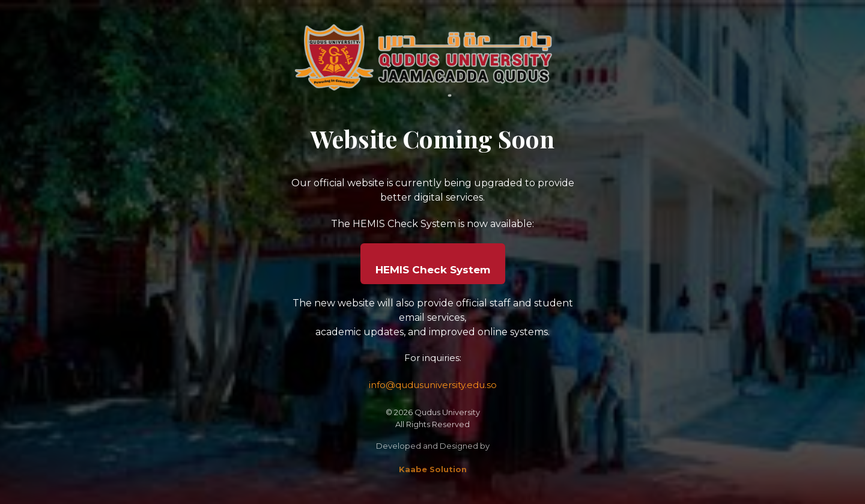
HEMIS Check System (433, 270)
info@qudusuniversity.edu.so (433, 385)
